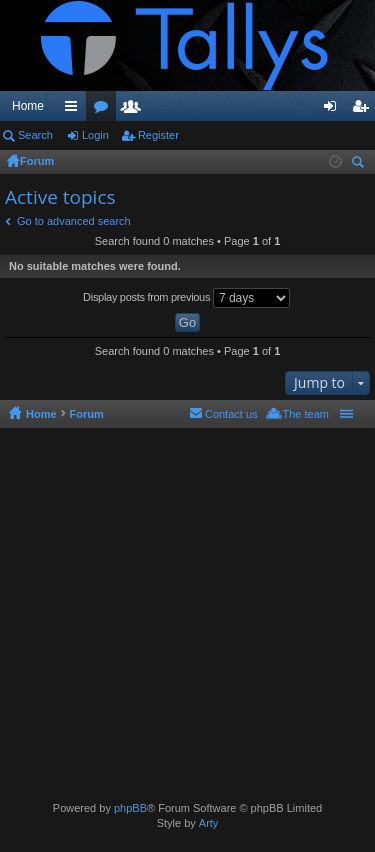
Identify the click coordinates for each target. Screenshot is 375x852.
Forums (105, 110)
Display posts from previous (186, 298)
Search (35, 135)
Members (135, 110)
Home (28, 106)
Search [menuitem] (360, 164)
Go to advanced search (74, 221)
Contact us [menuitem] (231, 414)
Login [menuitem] (334, 110)
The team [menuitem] (306, 414)
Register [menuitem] (364, 110)
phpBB (130, 808)
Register (158, 135)
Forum (37, 161)
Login (95, 135)
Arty (209, 823)
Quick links (75, 110)
